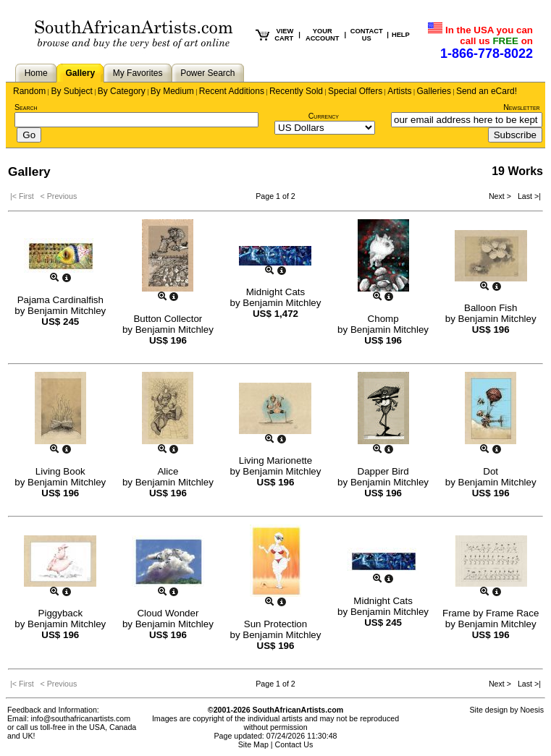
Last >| (527, 196)
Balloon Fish (491, 308)
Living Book (60, 471)
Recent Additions (232, 91)
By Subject (71, 91)
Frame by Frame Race (491, 613)
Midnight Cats (276, 292)
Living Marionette (276, 460)
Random (29, 91)
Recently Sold (296, 91)
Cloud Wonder (168, 613)
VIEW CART (284, 35)
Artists (399, 91)
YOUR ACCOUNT (323, 35)
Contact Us (294, 744)
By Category (122, 91)
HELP (401, 35)
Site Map (253, 744)
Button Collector (168, 319)
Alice (168, 471)
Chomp (383, 319)
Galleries (434, 91)
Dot (491, 471)
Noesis (532, 710)
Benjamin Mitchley (67, 311)
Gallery (80, 73)
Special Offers (355, 91)
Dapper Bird (383, 471)
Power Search (207, 73)
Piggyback (61, 613)
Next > (501, 196)
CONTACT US (367, 35)
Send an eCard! (487, 91)
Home (36, 73)
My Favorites (138, 73)
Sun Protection (275, 624)
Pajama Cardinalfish (60, 300)
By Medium (172, 91)
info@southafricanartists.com (81, 718)
